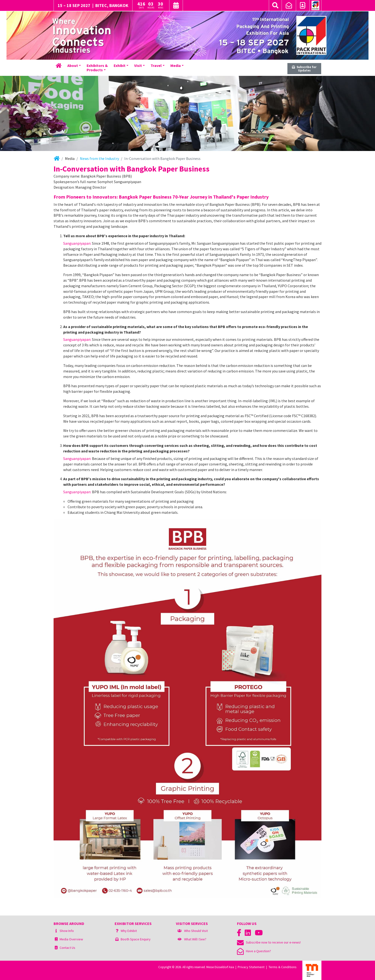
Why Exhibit (129, 931)
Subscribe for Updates (304, 69)
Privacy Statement (251, 967)
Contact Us (67, 948)
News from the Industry (99, 158)
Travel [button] (156, 65)
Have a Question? (254, 951)
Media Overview (71, 939)
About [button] (73, 65)
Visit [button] (138, 65)
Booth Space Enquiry (136, 939)
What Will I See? (195, 939)
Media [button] (176, 65)
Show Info (67, 931)
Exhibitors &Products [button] (97, 68)
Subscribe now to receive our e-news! (269, 942)
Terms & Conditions (283, 967)
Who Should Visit (196, 931)
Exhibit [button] (120, 65)
